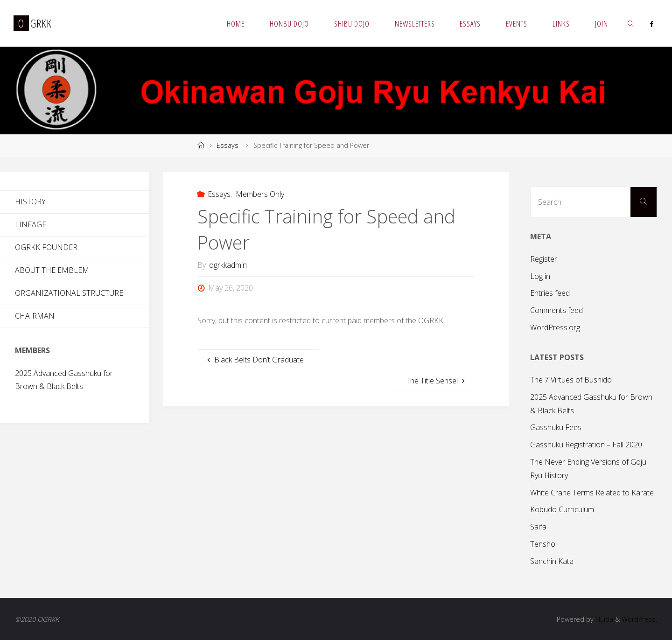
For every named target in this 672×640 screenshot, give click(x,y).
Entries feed (550, 293)
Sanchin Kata (552, 561)
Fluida (603, 619)
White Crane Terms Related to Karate (592, 493)
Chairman (35, 316)
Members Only (260, 194)
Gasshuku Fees (556, 427)
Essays (227, 145)
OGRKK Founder (46, 247)
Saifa (538, 527)
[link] (631, 23)
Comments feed (556, 310)
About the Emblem (52, 270)
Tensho (543, 544)
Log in (540, 276)
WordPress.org (555, 327)
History (30, 202)
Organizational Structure (69, 293)
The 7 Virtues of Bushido (571, 380)
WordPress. (639, 619)
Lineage (31, 224)
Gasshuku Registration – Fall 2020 (586, 445)
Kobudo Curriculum (562, 509)
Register (544, 259)
